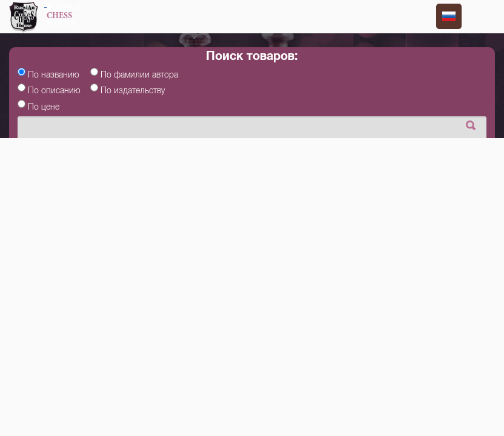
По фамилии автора (139, 74)
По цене (44, 107)
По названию (54, 74)
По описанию (54, 90)
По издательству (133, 90)
